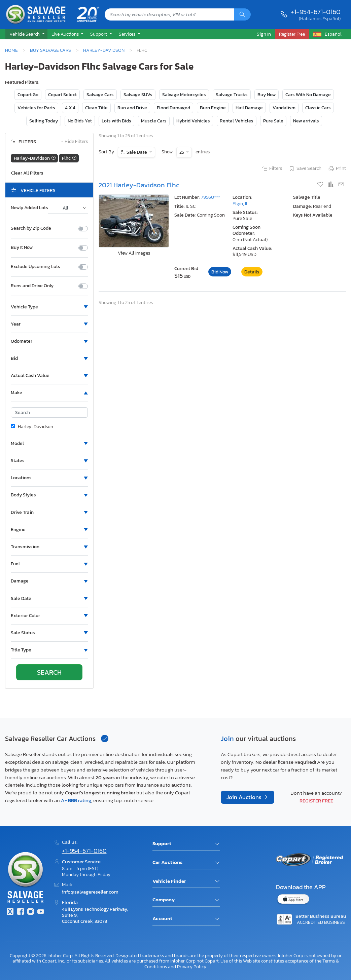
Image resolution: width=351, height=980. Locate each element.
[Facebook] (20, 912)
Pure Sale (273, 121)
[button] (26, 34)
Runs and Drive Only (32, 286)
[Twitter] (10, 912)
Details (252, 272)
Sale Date (137, 152)
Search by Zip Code (31, 228)
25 (182, 152)
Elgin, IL (240, 204)
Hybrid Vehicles (193, 121)
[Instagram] (31, 912)
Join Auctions (245, 797)
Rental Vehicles (237, 121)
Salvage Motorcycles (184, 95)
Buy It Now (22, 248)
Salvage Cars (100, 95)
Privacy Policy (192, 967)
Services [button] (128, 34)
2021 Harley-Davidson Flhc (139, 185)
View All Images (134, 253)
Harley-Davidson (104, 50)
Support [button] (99, 34)
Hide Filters (75, 142)
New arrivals (306, 121)
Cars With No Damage (308, 95)
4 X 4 (70, 108)
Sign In (264, 34)
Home (11, 50)
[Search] (242, 14)
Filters (272, 169)
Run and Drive (132, 108)
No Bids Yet (80, 121)
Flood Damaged (173, 108)
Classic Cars (318, 108)
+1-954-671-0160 (316, 12)
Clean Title (96, 108)
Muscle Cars (154, 121)
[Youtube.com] (41, 912)
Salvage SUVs (138, 95)
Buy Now (267, 95)
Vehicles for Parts (36, 108)
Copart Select (62, 95)
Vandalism (284, 108)
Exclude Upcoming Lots (36, 267)
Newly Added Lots (29, 208)
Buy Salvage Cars (50, 50)
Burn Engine (213, 108)
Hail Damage (249, 108)
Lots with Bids (116, 121)
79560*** (210, 197)
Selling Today (44, 121)
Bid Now (220, 272)
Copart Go (28, 95)
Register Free (316, 801)
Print (337, 169)
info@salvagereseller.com (90, 892)
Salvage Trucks (232, 95)
